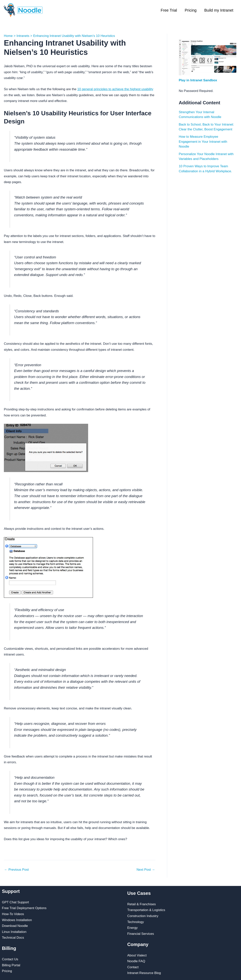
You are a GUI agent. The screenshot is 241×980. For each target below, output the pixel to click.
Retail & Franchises (142, 904)
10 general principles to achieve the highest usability (115, 89)
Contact (133, 967)
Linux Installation (14, 932)
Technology (136, 922)
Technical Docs (13, 938)
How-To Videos (13, 914)
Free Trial (169, 10)
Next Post (146, 870)
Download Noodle (15, 926)
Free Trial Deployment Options (24, 908)
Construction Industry (143, 916)
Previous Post (17, 870)
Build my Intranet (219, 10)
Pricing (191, 10)
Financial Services (141, 934)
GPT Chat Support (15, 902)
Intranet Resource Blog (144, 973)
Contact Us (10, 959)
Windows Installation (17, 920)
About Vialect (137, 955)
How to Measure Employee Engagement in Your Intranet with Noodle (203, 142)
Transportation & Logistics (146, 910)
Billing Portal (11, 965)
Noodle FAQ (136, 961)
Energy (133, 928)
